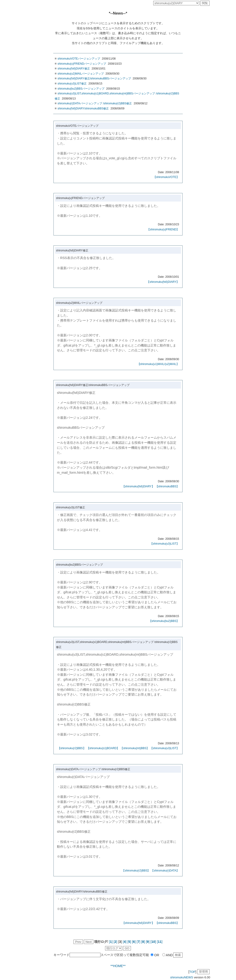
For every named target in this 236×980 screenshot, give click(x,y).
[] (111, 942)
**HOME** (118, 966)
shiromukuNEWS (182, 977)
